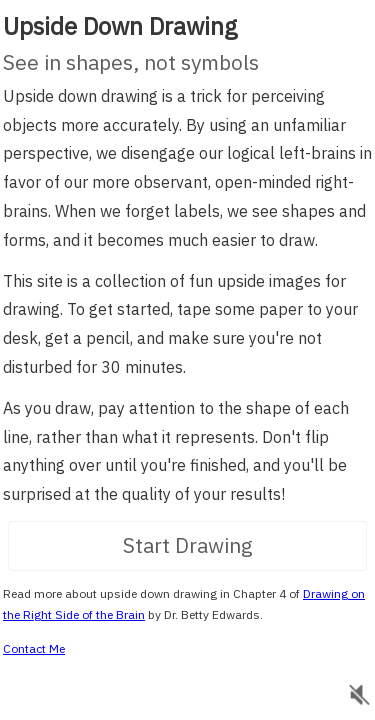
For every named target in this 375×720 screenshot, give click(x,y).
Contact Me (34, 642)
